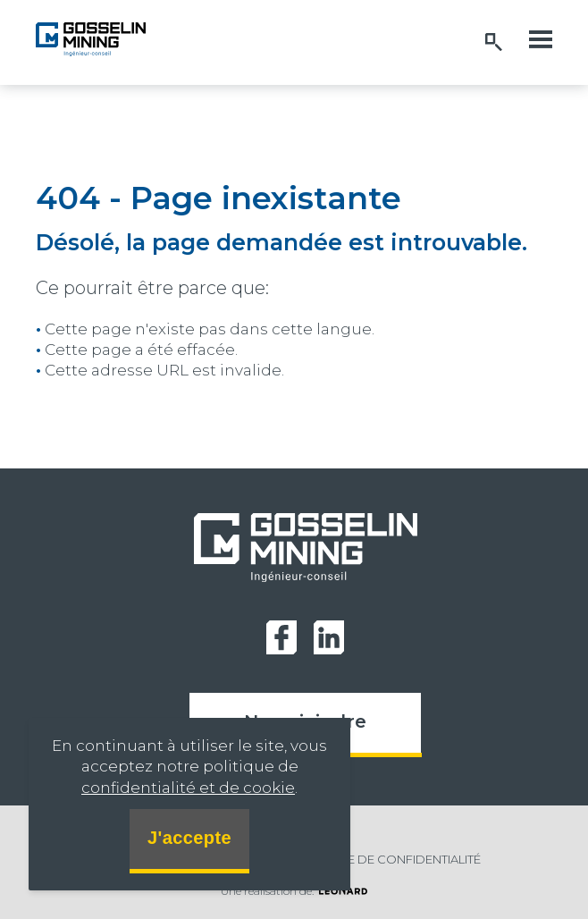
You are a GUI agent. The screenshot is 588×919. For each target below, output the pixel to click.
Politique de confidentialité (386, 859)
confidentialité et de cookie (188, 788)
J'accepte (189, 838)
